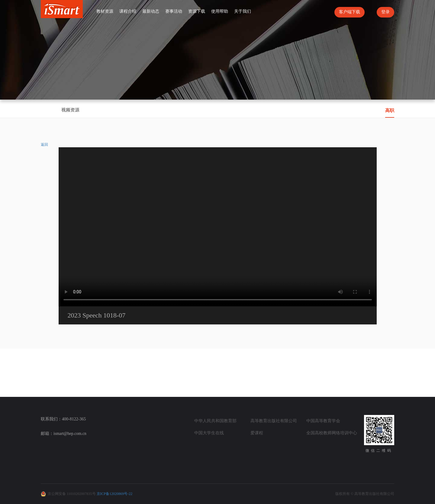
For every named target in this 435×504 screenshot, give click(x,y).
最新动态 (151, 11)
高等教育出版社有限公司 (274, 421)
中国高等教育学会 (323, 421)
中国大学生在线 (209, 433)
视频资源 (70, 110)
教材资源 (105, 11)
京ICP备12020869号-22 (115, 494)
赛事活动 (174, 11)
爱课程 (257, 433)
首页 (88, 11)
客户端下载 (350, 12)
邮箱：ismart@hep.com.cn (64, 434)
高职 (390, 110)
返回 (44, 145)
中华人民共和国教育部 (215, 421)
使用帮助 (220, 11)
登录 (385, 12)
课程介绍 (128, 11)
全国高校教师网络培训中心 (332, 433)
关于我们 (243, 11)
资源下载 (197, 11)
